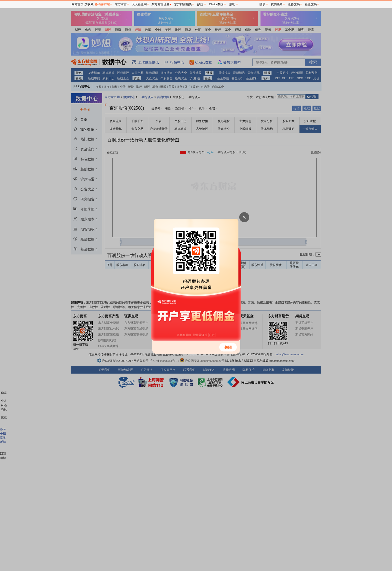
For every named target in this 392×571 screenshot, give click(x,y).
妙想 (200, 4)
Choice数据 (216, 4)
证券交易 (294, 4)
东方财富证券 (160, 4)
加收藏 (89, 4)
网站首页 (77, 4)
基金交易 (311, 4)
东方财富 (121, 4)
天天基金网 (139, 4)
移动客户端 (102, 4)
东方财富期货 (183, 4)
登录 (262, 4)
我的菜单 (277, 4)
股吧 (232, 4)
